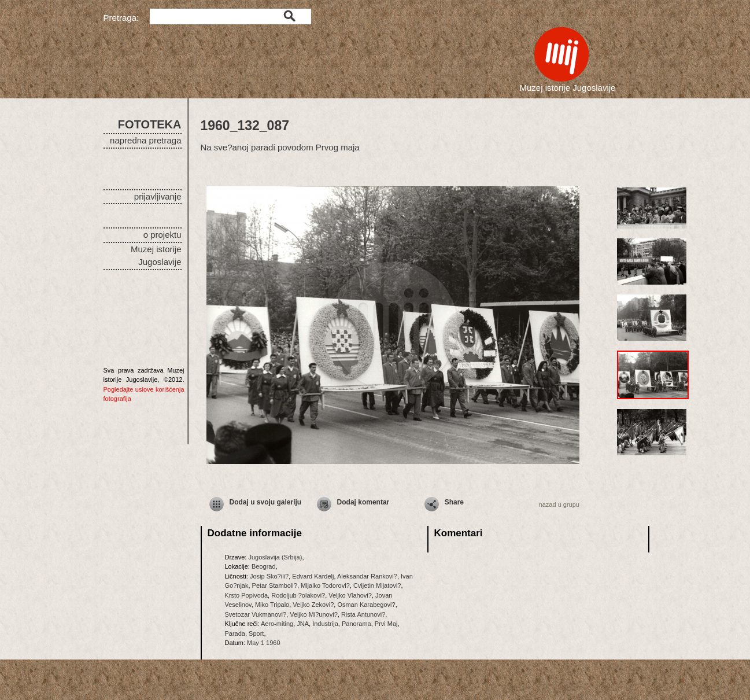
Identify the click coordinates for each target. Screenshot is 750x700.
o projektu (162, 235)
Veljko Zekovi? (313, 605)
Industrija (325, 624)
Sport (256, 633)
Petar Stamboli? (275, 585)
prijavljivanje (158, 196)
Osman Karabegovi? (366, 605)
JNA (303, 624)
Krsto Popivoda (247, 595)
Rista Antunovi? (363, 614)
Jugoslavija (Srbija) (275, 557)
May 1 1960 (263, 643)
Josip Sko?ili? (269, 576)
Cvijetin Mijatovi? (377, 585)
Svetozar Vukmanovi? (256, 614)
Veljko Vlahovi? (350, 595)
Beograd (264, 566)
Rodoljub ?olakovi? (298, 595)
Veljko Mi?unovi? (314, 614)
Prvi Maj (386, 624)
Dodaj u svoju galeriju (266, 502)
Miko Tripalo (272, 605)
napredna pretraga (145, 140)
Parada (235, 633)
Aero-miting (277, 624)
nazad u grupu (559, 504)
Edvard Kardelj (313, 576)
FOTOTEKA (150, 124)
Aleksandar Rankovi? (367, 576)
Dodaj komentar (363, 502)
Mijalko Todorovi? (325, 585)
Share (454, 502)
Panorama (356, 624)
